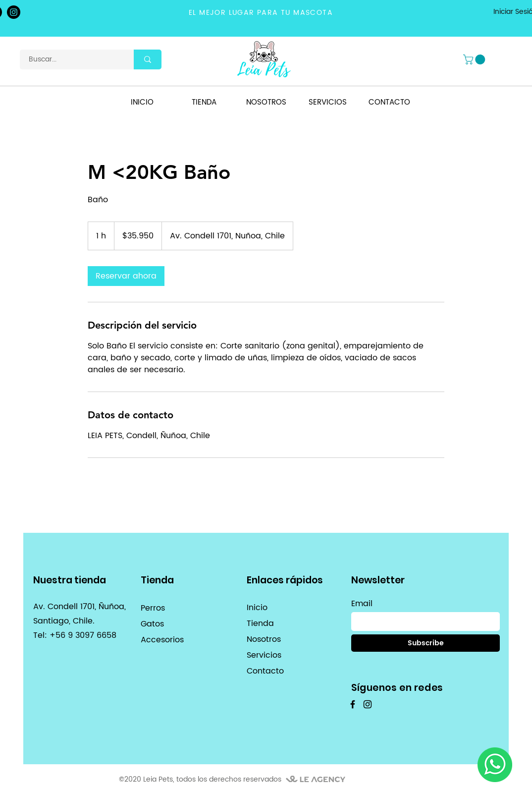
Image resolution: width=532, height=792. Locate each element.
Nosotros (264, 639)
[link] (126, 276)
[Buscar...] (71, 59)
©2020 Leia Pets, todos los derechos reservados (200, 779)
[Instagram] (14, 12)
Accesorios (162, 640)
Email (362, 604)
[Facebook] (353, 704)
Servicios (264, 655)
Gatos (152, 624)
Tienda (260, 623)
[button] (475, 59)
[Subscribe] (426, 643)
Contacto (265, 671)
